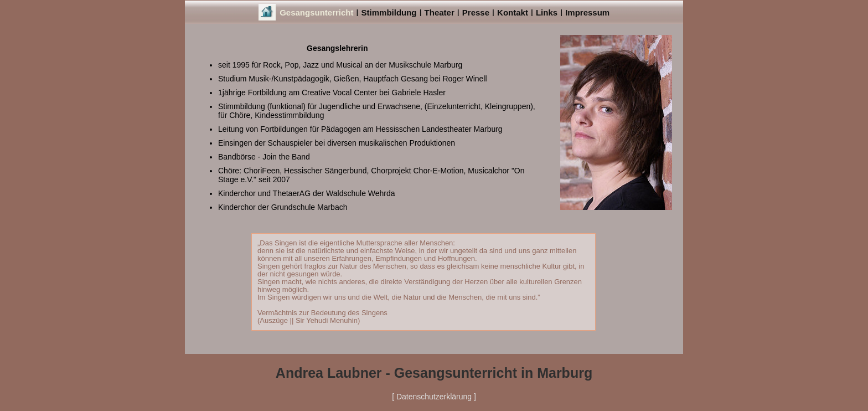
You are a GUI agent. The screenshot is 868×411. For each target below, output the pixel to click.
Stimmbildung (389, 12)
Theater (440, 12)
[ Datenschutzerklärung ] (434, 397)
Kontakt (513, 12)
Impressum (587, 12)
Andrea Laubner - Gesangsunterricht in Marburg (434, 373)
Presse (476, 12)
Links (547, 12)
